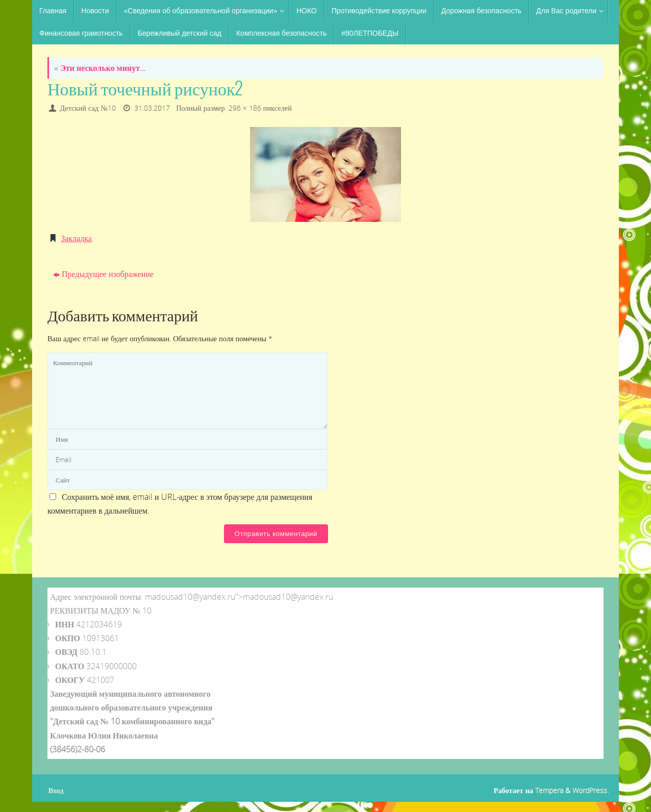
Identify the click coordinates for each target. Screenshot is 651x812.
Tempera (549, 790)
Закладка (76, 238)
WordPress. (591, 790)
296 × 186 (245, 108)
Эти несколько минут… (100, 68)
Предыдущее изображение (103, 274)
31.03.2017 (152, 108)
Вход (56, 790)
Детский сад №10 (88, 108)
